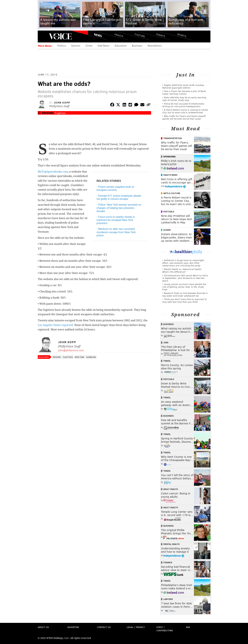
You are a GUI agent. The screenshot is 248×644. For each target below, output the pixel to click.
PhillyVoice (60, 36)
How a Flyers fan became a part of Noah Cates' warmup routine (184, 92)
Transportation (173, 138)
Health (119, 35)
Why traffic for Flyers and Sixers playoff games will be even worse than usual (184, 117)
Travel (167, 361)
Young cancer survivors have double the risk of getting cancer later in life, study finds (184, 287)
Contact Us (104, 627)
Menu (43, 36)
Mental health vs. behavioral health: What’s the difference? (182, 270)
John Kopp (62, 102)
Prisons (48, 113)
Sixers (167, 230)
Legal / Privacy (136, 627)
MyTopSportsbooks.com (53, 172)
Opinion (76, 45)
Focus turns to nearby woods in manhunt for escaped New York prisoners (116, 220)
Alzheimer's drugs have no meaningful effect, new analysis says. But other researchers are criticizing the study (183, 263)
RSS (188, 627)
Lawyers (168, 599)
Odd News (103, 45)
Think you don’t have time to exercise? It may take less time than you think (184, 300)
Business (137, 45)
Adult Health (171, 489)
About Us (43, 627)
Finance (168, 562)
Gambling (91, 357)
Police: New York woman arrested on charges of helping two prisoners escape (119, 208)
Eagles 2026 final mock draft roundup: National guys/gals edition (183, 86)
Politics (62, 45)
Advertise (73, 627)
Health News (170, 175)
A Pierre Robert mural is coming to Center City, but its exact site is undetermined (185, 111)
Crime (89, 45)
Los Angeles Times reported (55, 325)
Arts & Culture (172, 193)
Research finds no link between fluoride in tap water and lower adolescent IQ (185, 294)
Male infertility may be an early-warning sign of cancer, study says (184, 99)
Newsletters (155, 45)
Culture (140, 35)
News (98, 35)
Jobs (166, 342)
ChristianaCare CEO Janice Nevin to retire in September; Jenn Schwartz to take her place (185, 278)
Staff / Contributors (165, 629)
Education (121, 45)
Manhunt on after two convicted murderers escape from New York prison (116, 232)
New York (80, 357)
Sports (182, 35)
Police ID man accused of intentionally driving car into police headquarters (183, 105)
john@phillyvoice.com (71, 350)
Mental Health (171, 544)
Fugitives (60, 113)
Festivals (169, 212)
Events (161, 35)
